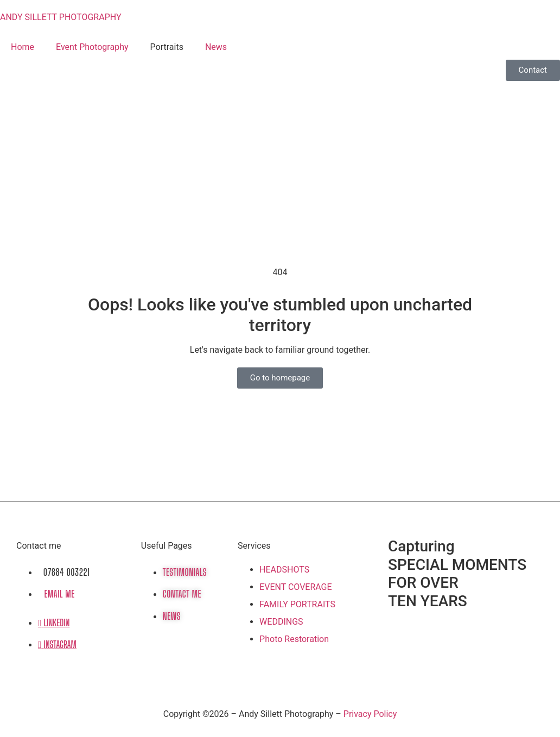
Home (23, 47)
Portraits (167, 47)
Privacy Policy (370, 714)
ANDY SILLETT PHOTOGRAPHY (61, 17)
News (216, 47)
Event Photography (92, 47)
